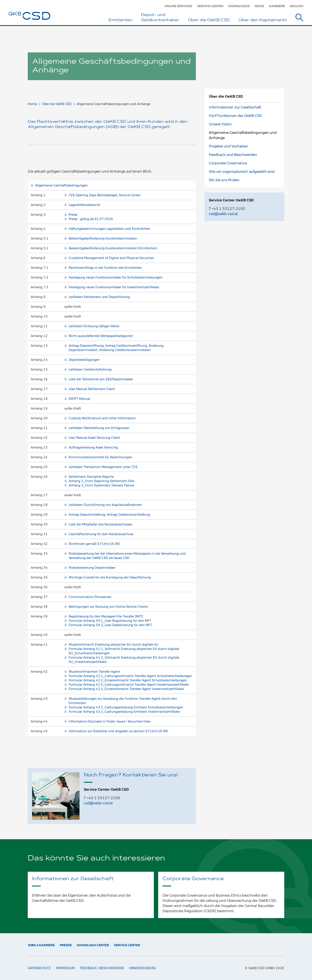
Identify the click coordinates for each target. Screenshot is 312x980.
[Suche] (299, 18)
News (259, 6)
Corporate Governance (228, 163)
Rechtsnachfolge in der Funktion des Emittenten (105, 268)
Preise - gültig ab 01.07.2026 (91, 219)
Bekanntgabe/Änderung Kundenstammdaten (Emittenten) (113, 248)
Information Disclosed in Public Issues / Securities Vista (110, 721)
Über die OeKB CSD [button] (209, 20)
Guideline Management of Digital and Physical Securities (111, 258)
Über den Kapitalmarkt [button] (263, 20)
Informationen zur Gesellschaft (235, 107)
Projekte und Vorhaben (228, 146)
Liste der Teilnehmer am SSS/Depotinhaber (101, 379)
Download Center (93, 945)
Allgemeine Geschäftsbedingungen (61, 185)
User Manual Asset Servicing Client (94, 438)
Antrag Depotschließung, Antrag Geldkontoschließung (109, 515)
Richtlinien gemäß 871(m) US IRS (94, 544)
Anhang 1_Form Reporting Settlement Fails (102, 481)
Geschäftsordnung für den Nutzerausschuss (101, 534)
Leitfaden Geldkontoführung (90, 369)
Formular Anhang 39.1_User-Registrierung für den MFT (110, 621)
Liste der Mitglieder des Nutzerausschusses (100, 524)
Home (32, 104)
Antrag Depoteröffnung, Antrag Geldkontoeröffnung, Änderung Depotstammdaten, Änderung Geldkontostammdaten (116, 348)
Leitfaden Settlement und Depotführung (99, 297)
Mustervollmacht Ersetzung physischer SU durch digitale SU (114, 645)
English (297, 6)
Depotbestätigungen (84, 360)
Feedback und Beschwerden (233, 155)
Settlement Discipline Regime (91, 477)
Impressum (65, 968)
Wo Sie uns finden (224, 180)
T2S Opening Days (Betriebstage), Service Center (105, 195)
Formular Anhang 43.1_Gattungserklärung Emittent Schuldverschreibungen (126, 707)
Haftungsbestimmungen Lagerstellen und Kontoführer (109, 229)
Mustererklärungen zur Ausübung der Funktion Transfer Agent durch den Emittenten (123, 701)
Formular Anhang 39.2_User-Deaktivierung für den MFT (110, 625)
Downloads (239, 6)
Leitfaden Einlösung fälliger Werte (94, 326)
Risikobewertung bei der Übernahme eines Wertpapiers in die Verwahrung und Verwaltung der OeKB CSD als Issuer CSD (127, 556)
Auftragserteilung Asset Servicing (93, 447)
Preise (73, 215)
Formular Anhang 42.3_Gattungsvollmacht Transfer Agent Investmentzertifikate (129, 685)
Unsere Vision (220, 124)
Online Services (178, 6)
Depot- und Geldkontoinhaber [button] (160, 18)
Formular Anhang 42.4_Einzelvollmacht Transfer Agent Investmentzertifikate (126, 689)
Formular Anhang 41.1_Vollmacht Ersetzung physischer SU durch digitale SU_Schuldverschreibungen (124, 651)
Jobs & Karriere (41, 945)
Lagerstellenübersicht (84, 205)
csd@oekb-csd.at (98, 803)
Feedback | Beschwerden (102, 968)
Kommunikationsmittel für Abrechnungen (100, 457)
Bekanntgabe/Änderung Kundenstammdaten (103, 238)
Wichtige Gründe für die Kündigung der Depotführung (110, 577)
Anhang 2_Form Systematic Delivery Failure (101, 485)
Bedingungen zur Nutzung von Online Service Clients (108, 607)
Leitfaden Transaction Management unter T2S (103, 467)
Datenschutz (39, 968)
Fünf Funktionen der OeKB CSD (235, 116)
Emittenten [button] (120, 20)
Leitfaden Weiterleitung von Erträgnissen (99, 428)
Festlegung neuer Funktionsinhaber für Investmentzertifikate (114, 287)
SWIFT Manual (79, 399)
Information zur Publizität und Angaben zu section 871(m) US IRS (118, 731)
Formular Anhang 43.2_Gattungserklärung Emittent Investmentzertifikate (124, 712)
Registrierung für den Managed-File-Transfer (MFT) (106, 616)
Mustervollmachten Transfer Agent (94, 672)
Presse (66, 945)
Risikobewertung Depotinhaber (92, 568)
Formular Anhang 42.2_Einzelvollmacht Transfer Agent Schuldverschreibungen (128, 680)
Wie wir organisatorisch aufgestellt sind (242, 172)
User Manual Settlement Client (92, 389)
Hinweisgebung (143, 968)
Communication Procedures (90, 597)
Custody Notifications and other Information (102, 418)
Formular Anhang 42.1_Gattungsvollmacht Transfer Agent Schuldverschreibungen (130, 676)
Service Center (210, 6)
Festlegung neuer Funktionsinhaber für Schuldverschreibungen (115, 277)
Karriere (277, 6)
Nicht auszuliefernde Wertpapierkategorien (101, 336)
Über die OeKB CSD (57, 104)
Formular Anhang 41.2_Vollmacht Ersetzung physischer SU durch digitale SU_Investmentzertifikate (124, 660)
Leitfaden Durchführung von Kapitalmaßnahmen (105, 505)
